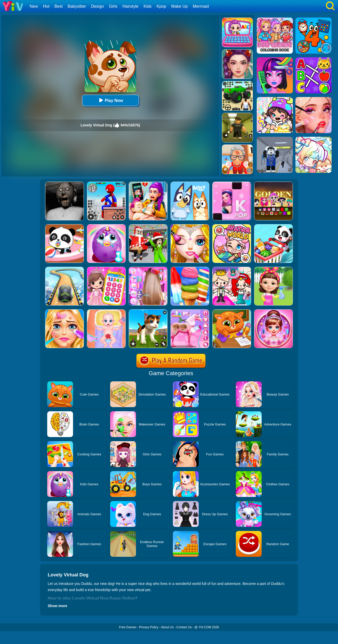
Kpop (161, 6)
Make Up (180, 6)
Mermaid (201, 6)
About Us (167, 627)
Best (59, 6)
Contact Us (184, 627)
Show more (57, 606)
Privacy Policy (149, 627)
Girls (113, 6)
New (34, 6)
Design (98, 6)
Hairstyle (131, 6)
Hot (46, 6)
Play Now (110, 100)
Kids (147, 6)
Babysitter (77, 6)
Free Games (128, 627)
